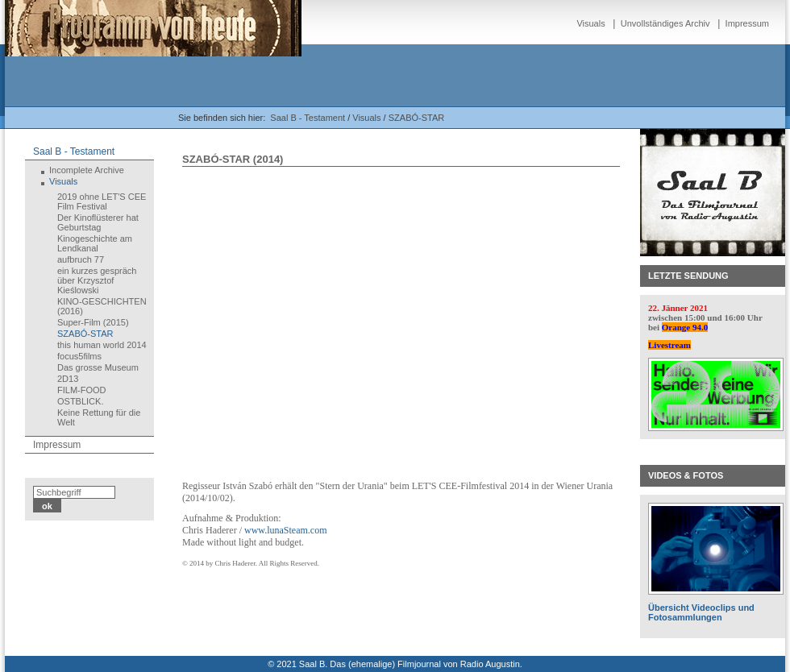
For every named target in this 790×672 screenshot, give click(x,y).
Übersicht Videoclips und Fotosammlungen (701, 612)
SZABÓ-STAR (416, 118)
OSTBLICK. (80, 401)
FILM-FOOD (82, 390)
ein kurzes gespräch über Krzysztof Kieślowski (97, 280)
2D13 (68, 379)
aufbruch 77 (81, 259)
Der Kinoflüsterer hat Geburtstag (98, 222)
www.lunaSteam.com (286, 530)
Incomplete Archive (87, 170)
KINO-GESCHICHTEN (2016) (102, 306)
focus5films (79, 356)
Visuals (590, 23)
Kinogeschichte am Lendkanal (95, 243)
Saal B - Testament (308, 118)
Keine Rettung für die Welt (99, 417)
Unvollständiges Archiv (665, 23)
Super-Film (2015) (93, 322)
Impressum (747, 23)
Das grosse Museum (98, 367)
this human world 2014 (102, 345)
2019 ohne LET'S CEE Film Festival (102, 201)
